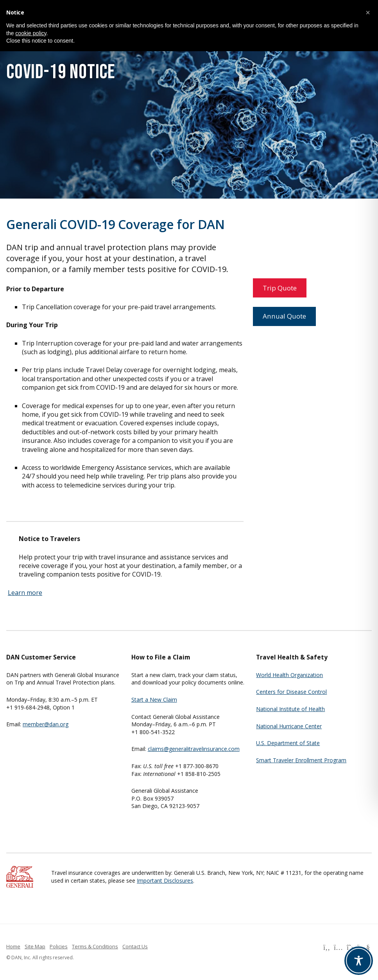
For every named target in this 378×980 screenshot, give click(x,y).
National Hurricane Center (289, 726)
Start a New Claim (154, 700)
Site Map (35, 946)
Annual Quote (284, 316)
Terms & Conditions (95, 946)
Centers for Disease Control (291, 692)
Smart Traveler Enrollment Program (301, 760)
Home (13, 946)
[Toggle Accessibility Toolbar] (359, 961)
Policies (59, 946)
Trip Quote (280, 288)
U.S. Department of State (288, 743)
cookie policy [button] (31, 33)
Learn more (25, 593)
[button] (368, 13)
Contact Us (135, 946)
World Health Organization (289, 675)
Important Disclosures (165, 881)
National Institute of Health (290, 709)
